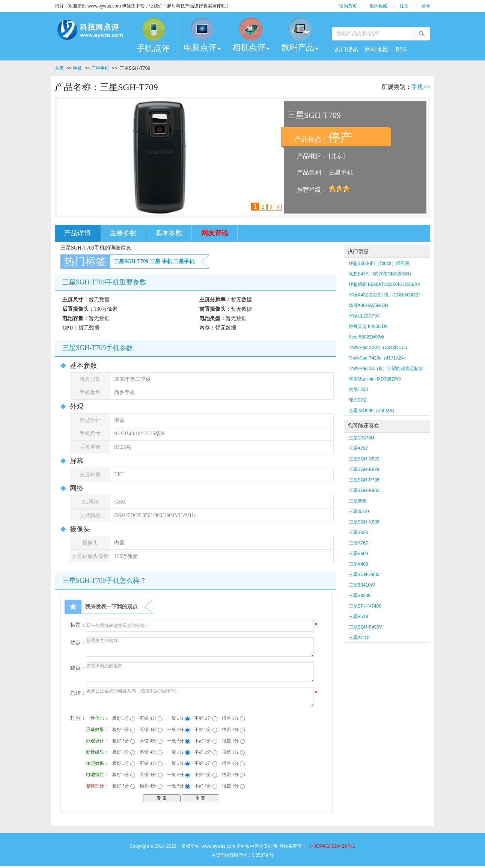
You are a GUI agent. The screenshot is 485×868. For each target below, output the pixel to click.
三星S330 (358, 533)
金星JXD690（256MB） (373, 411)
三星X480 (358, 564)
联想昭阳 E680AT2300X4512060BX (385, 284)
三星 (155, 261)
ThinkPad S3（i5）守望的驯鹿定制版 (386, 369)
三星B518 (358, 617)
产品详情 (77, 233)
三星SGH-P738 (364, 480)
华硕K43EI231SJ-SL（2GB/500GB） (386, 295)
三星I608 (358, 501)
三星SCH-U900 (364, 575)
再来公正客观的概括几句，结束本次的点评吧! (200, 697)
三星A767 (358, 543)
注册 (404, 6)
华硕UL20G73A (364, 316)
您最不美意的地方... (200, 672)
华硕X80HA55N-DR (368, 305)
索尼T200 (358, 390)
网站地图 (377, 49)
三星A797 (358, 448)
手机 (77, 68)
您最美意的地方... (200, 647)
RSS (401, 49)
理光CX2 (358, 400)
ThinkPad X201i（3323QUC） (379, 348)
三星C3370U (361, 438)
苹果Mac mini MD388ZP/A (375, 379)
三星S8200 (360, 596)
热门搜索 (346, 49)
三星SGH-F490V (365, 627)
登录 (426, 6)
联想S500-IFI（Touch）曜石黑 (379, 263)
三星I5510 (359, 511)
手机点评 (153, 48)
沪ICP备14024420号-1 (333, 846)
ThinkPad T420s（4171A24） (379, 358)
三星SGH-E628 (364, 469)
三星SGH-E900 (364, 490)
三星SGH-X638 (364, 522)
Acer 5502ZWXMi (366, 337)
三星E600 (358, 554)
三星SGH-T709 (131, 261)
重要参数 (123, 233)
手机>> (421, 87)
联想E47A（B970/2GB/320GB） (381, 274)
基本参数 (169, 233)
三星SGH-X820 (364, 459)
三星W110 (359, 638)
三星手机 (100, 68)
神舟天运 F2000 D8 (368, 326)
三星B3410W (362, 585)
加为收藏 (378, 6)
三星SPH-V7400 (365, 606)
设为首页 (348, 6)
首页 (59, 68)
